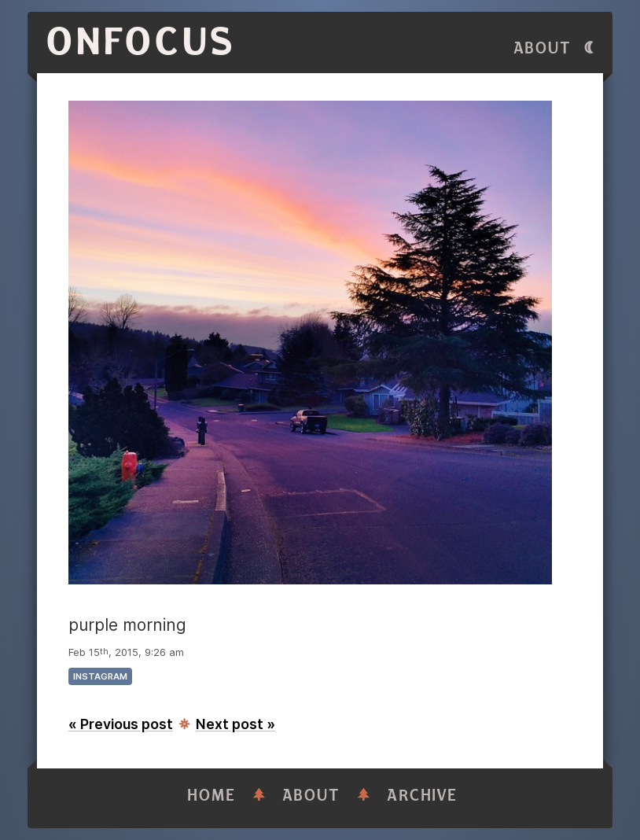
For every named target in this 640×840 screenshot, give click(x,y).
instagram (100, 676)
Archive (422, 796)
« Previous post (121, 724)
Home (211, 796)
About (543, 48)
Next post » (235, 724)
